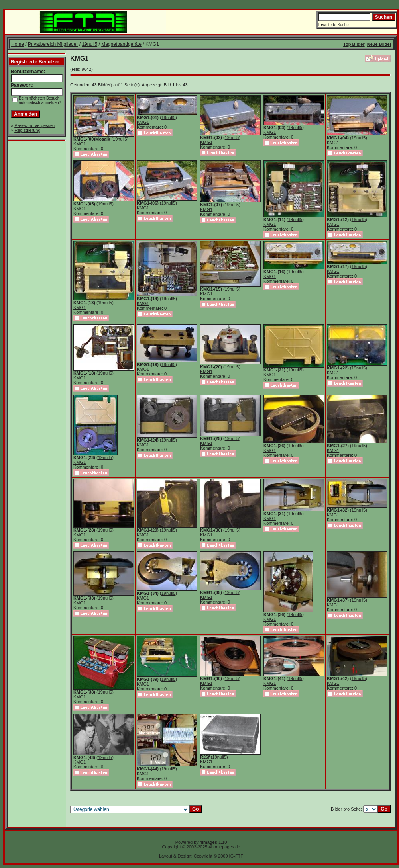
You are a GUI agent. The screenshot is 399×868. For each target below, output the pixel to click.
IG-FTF (236, 856)
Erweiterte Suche (334, 25)
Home (18, 44)
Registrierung (27, 130)
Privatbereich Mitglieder (53, 44)
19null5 (89, 44)
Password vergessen (35, 125)
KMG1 (80, 144)
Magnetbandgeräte (121, 44)
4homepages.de (225, 847)
